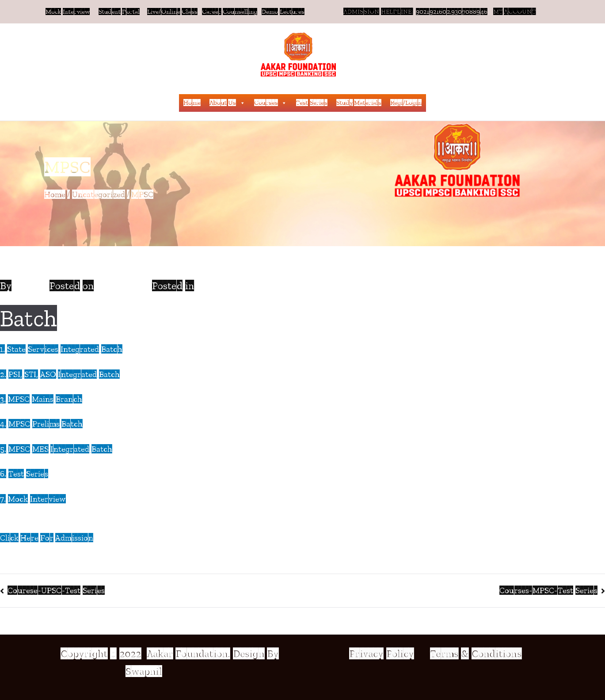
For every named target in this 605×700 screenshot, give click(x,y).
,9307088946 (471, 12)
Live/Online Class (171, 12)
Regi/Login (406, 103)
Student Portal (119, 12)
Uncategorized (230, 286)
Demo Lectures (283, 12)
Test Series (312, 103)
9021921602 (433, 12)
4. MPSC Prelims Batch (41, 424)
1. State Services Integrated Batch (61, 349)
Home (192, 103)
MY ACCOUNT (514, 12)
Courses (271, 103)
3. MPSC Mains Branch (41, 399)
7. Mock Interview (33, 499)
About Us (227, 103)
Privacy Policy (383, 654)
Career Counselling (230, 12)
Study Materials (359, 103)
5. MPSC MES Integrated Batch (56, 449)
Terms (444, 654)
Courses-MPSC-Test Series (548, 590)
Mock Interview (68, 12)
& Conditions (490, 654)
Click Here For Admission (47, 538)
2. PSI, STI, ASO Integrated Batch (60, 374)
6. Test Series (24, 474)
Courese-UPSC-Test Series (56, 590)
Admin (29, 286)
